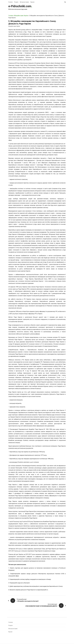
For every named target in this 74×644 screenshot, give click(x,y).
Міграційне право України (21, 16)
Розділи (16, 2)
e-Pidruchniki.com (20, 6)
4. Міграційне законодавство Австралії (28, 601)
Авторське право (24, 2)
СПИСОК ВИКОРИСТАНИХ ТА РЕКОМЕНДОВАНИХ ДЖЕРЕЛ (41, 606)
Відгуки (32, 2)
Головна (10, 2)
